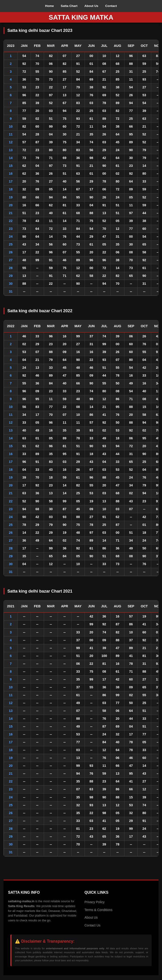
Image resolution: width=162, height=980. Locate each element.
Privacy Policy (95, 902)
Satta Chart (69, 6)
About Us (91, 6)
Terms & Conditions (99, 910)
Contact (111, 6)
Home (50, 6)
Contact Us (93, 925)
